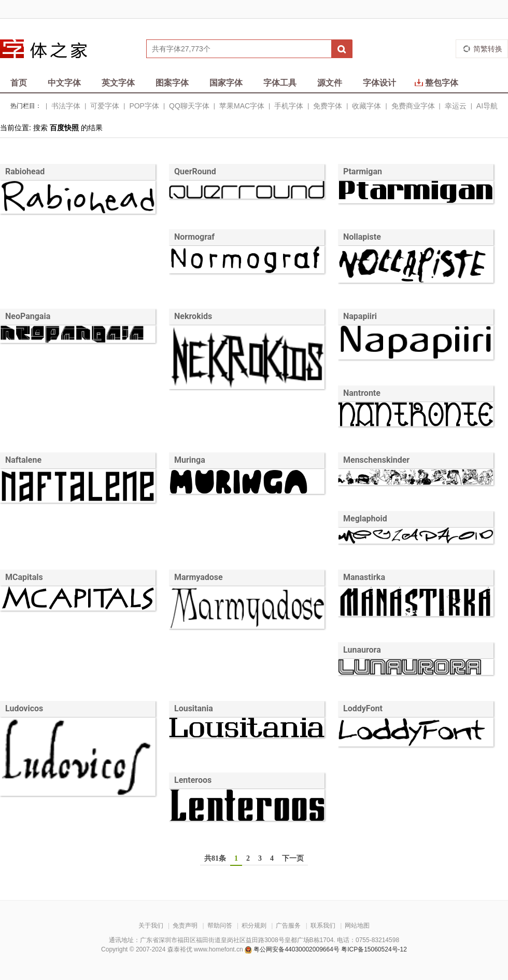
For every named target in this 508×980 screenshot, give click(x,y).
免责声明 (185, 926)
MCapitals (24, 577)
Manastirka (364, 577)
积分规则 (254, 926)
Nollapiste (362, 237)
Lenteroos (193, 780)
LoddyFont (363, 708)
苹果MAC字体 (242, 106)
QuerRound (195, 171)
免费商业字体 (413, 106)
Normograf (194, 237)
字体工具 (280, 83)
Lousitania (194, 708)
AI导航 (487, 106)
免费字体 (328, 106)
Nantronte (362, 393)
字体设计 (379, 83)
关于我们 (151, 926)
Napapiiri (360, 316)
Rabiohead (25, 171)
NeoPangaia (28, 316)
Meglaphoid (365, 519)
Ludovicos (24, 708)
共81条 (215, 858)
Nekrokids (193, 316)
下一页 (293, 858)
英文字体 (118, 83)
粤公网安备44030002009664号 (296, 949)
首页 (19, 83)
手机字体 (289, 106)
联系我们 (323, 926)
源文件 (330, 83)
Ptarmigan (363, 171)
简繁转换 (488, 49)
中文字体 (64, 83)
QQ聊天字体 (189, 106)
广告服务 (288, 926)
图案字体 (172, 83)
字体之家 (50, 49)
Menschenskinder (376, 460)
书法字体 (66, 106)
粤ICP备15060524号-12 (374, 949)
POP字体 (144, 106)
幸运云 (456, 106)
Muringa (190, 460)
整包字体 (436, 83)
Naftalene (23, 460)
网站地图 (357, 926)
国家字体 (226, 83)
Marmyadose (199, 577)
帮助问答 (220, 926)
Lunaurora (362, 650)
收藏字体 (366, 106)
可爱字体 (105, 106)
